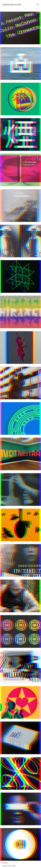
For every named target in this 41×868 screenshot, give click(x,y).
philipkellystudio (12, 4)
